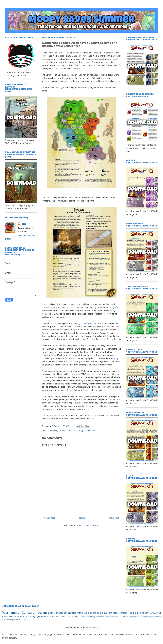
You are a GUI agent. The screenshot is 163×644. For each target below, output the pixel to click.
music (159, 617)
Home (82, 518)
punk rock (6, 620)
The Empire (135, 613)
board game (96, 613)
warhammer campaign (24, 617)
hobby (145, 613)
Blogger (95, 627)
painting (92, 617)
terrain (43, 617)
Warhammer (11, 613)
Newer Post (49, 518)
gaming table (135, 617)
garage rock (145, 617)
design (42, 613)
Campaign (53, 431)
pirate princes (89, 431)
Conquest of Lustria (68, 431)
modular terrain (81, 617)
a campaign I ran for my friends (85, 324)
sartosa (124, 613)
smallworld (70, 613)
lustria (72, 617)
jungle (37, 617)
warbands (51, 617)
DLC (79, 431)
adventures (100, 617)
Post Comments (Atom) (88, 526)
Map (11, 617)
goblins (153, 617)
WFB (86, 613)
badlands (119, 617)
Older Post (114, 518)
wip (25, 620)
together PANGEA (17, 620)
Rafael (55, 426)
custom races (111, 613)
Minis (80, 613)
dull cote (126, 617)
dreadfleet (64, 617)
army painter (110, 617)
